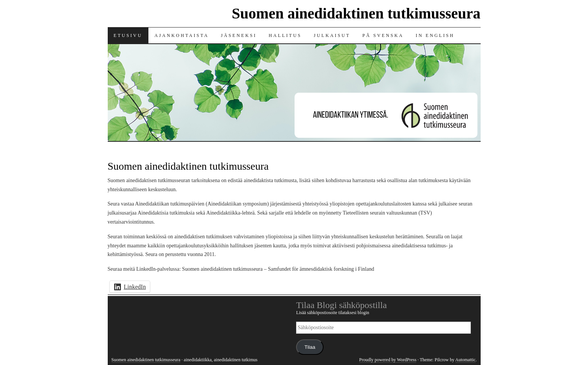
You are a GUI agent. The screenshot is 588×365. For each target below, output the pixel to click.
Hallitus (285, 35)
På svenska (383, 35)
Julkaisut (332, 35)
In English (435, 35)
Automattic (466, 360)
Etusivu (128, 35)
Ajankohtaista (182, 35)
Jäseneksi (239, 35)
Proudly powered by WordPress (388, 360)
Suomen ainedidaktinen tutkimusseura (356, 13)
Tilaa (310, 347)
